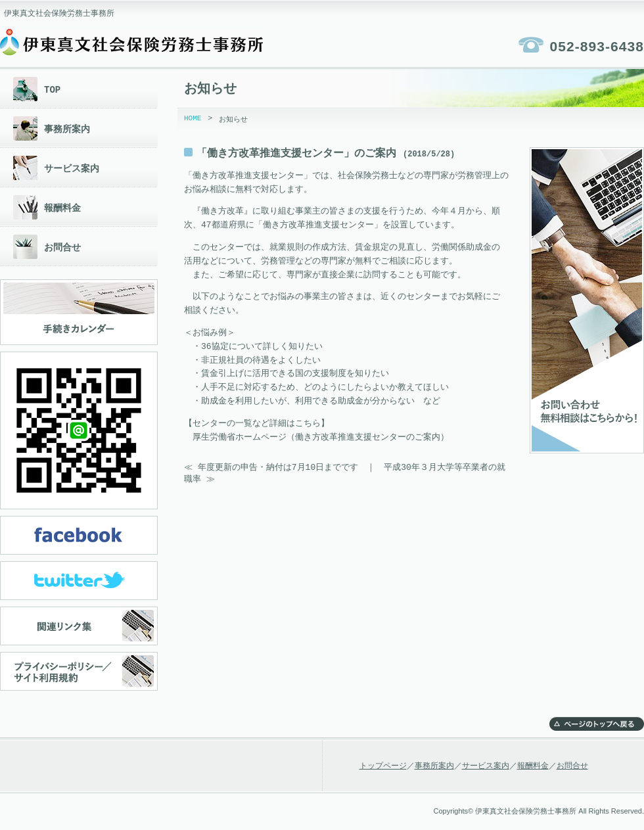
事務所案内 (67, 129)
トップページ (383, 766)
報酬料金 (62, 208)
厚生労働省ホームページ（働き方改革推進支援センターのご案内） (321, 438)
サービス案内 (72, 169)
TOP (52, 90)
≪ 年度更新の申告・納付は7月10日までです (271, 467)
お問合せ (62, 247)
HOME (193, 119)
